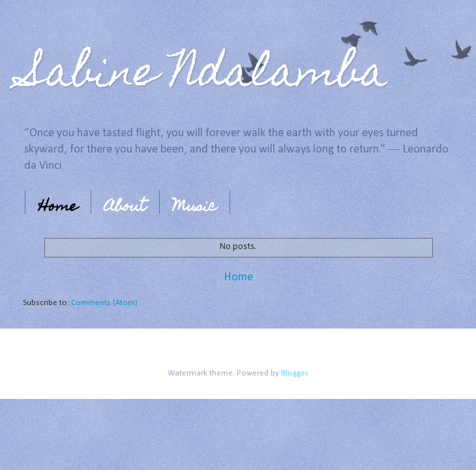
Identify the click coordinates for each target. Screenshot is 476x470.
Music (195, 208)
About (125, 208)
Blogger (294, 373)
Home (58, 208)
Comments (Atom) (104, 303)
